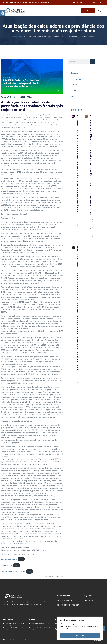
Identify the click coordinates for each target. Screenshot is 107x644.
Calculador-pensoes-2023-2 (9, 559)
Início (15, 36)
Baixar (21, 559)
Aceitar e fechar (80, 636)
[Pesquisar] (93, 61)
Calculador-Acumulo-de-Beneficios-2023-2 (13, 571)
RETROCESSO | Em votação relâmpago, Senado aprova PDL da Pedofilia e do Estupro (78, 163)
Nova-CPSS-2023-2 (6, 565)
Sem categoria (76, 79)
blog (73, 96)
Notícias (74, 85)
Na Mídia (74, 90)
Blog (20, 36)
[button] (3, 13)
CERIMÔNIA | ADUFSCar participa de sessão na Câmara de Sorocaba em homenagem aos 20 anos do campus (78, 308)
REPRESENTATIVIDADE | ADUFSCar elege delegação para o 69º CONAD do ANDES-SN (91, 165)
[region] (80, 629)
